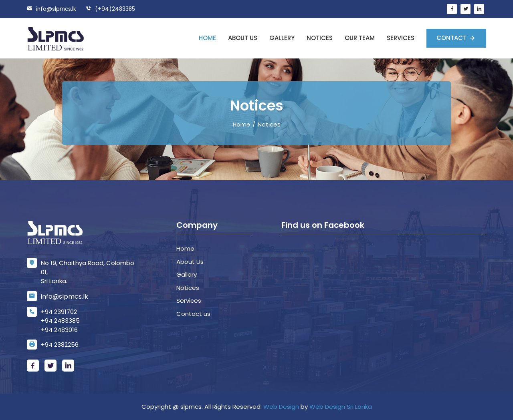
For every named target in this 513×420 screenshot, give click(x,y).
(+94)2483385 (112, 9)
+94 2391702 (59, 312)
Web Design (281, 407)
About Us (190, 262)
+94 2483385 (60, 321)
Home (207, 38)
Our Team (360, 38)
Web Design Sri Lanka (341, 407)
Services (401, 38)
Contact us (193, 314)
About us (243, 38)
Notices (320, 38)
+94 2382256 (60, 345)
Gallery (282, 38)
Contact (452, 38)
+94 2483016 (59, 330)
